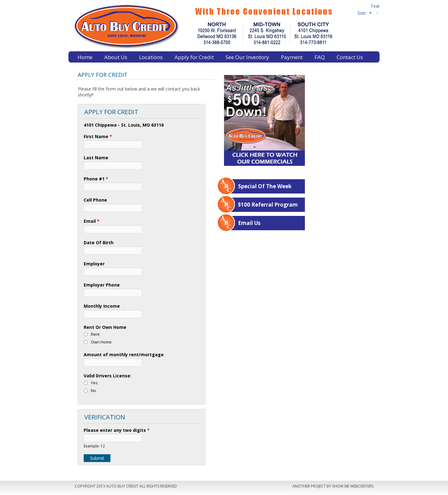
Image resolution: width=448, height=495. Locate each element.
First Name (98, 136)
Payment (292, 57)
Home (85, 57)
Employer (94, 264)
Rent (95, 334)
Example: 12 (94, 446)
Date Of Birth (99, 243)
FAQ (320, 57)
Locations (151, 57)
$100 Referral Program (268, 205)
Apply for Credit (194, 57)
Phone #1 (96, 179)
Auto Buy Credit (210, 26)
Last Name (96, 158)
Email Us (249, 223)
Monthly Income (102, 306)
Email (92, 221)
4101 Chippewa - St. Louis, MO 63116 (124, 125)
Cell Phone (95, 200)
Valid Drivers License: (107, 376)
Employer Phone (102, 285)
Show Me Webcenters (353, 486)
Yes (94, 383)
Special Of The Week (265, 186)
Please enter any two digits (117, 430)
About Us (116, 57)
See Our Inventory (247, 57)
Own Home (101, 342)
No (93, 390)
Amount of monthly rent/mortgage (124, 355)
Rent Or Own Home (105, 327)
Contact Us (350, 57)
